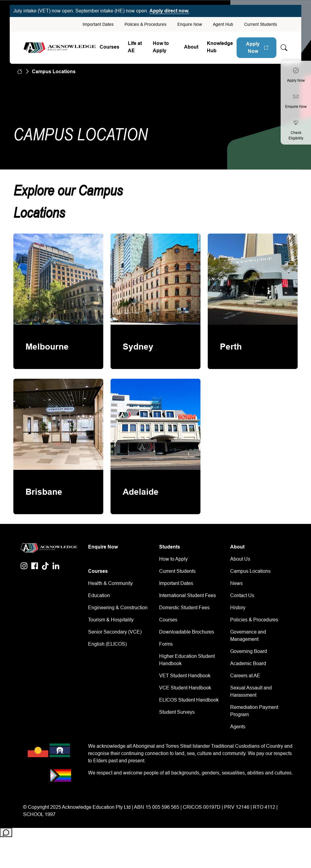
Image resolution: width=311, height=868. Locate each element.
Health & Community (110, 583)
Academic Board (248, 663)
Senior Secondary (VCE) (115, 632)
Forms (166, 644)
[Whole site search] (284, 48)
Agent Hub (223, 24)
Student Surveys (177, 712)
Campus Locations (250, 571)
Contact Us (242, 595)
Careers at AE (245, 676)
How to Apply (161, 47)
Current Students (261, 24)
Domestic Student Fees (184, 608)
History (238, 608)
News (236, 583)
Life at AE (135, 47)
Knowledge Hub (220, 47)
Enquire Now (190, 24)
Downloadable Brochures (187, 632)
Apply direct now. (169, 11)
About (191, 47)
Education (99, 595)
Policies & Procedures (145, 24)
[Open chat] (6, 833)
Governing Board (249, 651)
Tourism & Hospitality (111, 620)
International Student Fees (188, 595)
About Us (240, 559)
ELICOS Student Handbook (189, 700)
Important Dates (98, 24)
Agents (238, 727)
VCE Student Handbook (185, 688)
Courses (109, 47)
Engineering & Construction (118, 608)
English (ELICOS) (107, 644)
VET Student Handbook (185, 676)
